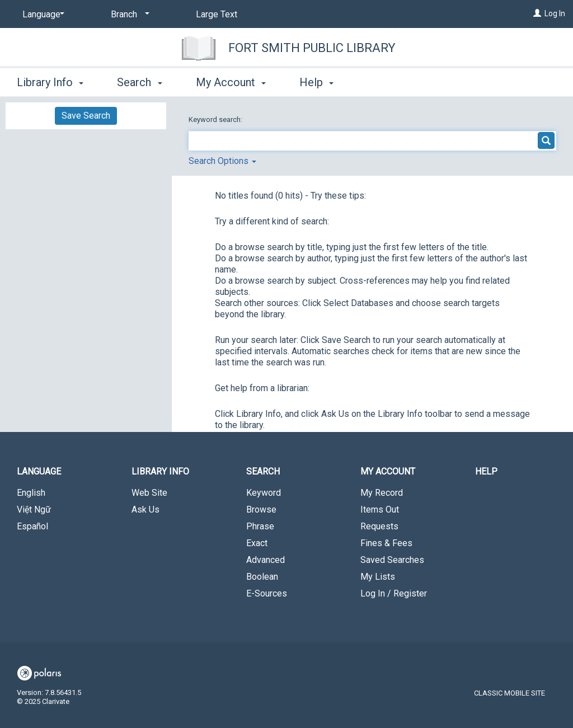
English (31, 493)
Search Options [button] (222, 161)
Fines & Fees (386, 543)
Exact (257, 543)
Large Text (217, 14)
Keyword (264, 493)
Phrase (260, 526)
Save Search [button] (86, 116)
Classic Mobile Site (509, 693)
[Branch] (128, 15)
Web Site (149, 493)
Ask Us (145, 509)
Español (32, 526)
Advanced (266, 560)
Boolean (262, 577)
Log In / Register (394, 593)
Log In (555, 13)
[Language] (41, 15)
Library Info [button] (50, 82)
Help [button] (316, 82)
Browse (261, 509)
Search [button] (139, 82)
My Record (382, 493)
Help (486, 471)
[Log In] (537, 13)
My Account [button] (231, 82)
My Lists (378, 577)
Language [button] (39, 471)
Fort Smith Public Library (312, 48)
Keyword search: (216, 119)
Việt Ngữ (34, 509)
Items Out (380, 509)
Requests (379, 526)
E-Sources (267, 593)
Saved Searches (392, 560)
